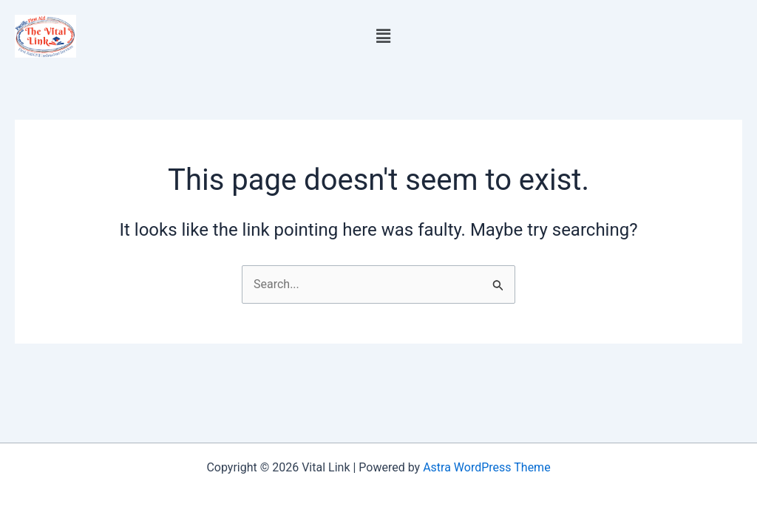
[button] (383, 36)
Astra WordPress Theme (486, 467)
